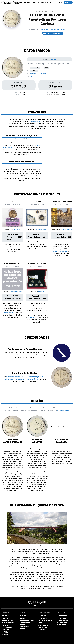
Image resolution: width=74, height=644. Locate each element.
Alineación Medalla (63, 411)
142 (31, 76)
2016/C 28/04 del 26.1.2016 (38, 74)
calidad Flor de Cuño (60, 251)
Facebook (63, 616)
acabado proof (8, 313)
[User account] (60, 3)
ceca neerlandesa (36, 121)
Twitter (63, 625)
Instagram (64, 620)
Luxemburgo (35, 68)
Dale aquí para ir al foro (16, 291)
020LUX (54, 59)
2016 (47, 68)
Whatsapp (63, 618)
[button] (53, 2)
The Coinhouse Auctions (41, 230)
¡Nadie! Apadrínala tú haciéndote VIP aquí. (53, 29)
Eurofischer (17, 230)
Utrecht (34, 71)
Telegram (63, 623)
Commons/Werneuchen (56, 545)
